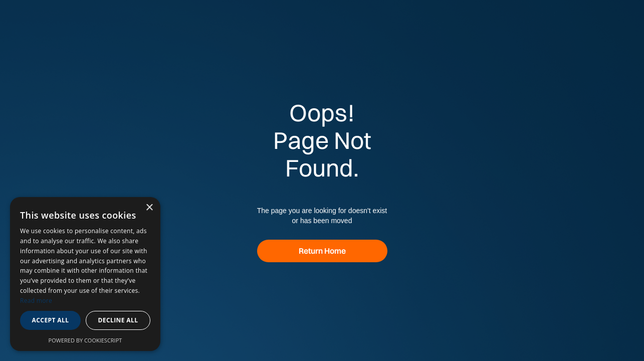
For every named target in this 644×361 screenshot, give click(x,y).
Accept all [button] (51, 320)
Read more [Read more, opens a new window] (36, 301)
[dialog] (85, 274)
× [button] (149, 208)
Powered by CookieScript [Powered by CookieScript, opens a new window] (85, 340)
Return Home (322, 251)
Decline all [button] (118, 320)
